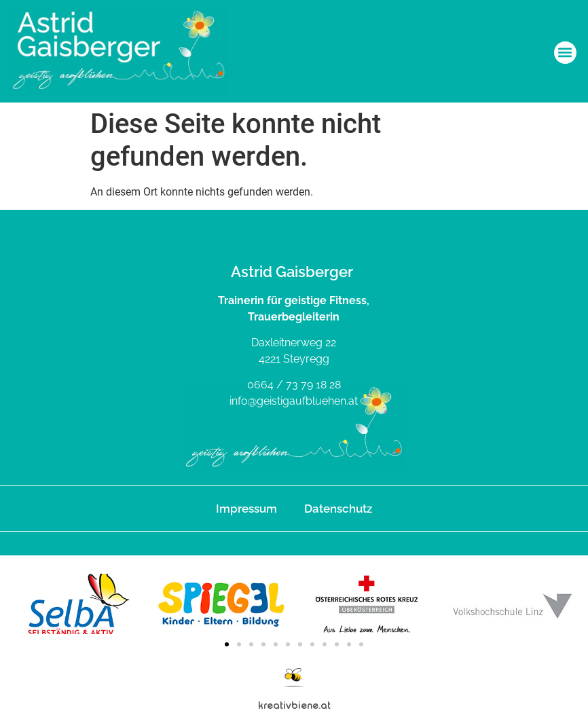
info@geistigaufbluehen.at (294, 401)
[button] (565, 53)
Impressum (246, 509)
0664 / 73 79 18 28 (294, 385)
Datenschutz (338, 509)
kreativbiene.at (294, 705)
